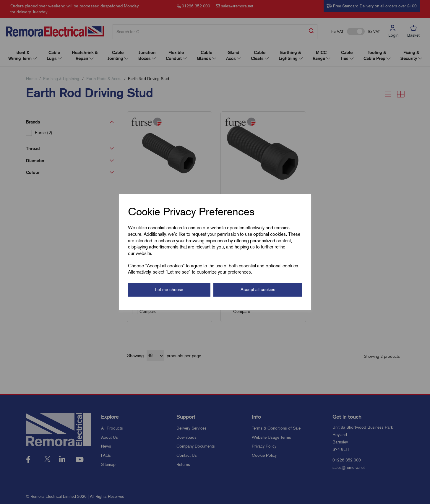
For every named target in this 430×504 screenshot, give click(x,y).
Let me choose (169, 290)
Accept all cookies (258, 290)
